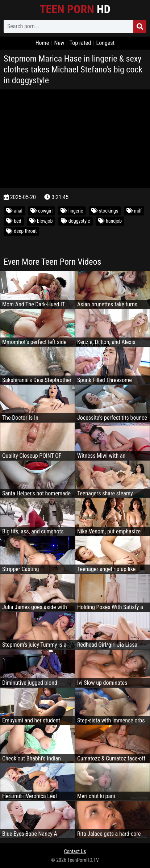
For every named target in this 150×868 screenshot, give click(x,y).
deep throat (21, 231)
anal (14, 211)
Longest (106, 43)
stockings (105, 211)
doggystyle (76, 221)
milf (134, 211)
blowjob (41, 221)
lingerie (72, 211)
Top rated (80, 43)
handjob (110, 221)
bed (14, 221)
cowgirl (41, 211)
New (59, 43)
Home (42, 43)
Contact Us (75, 851)
